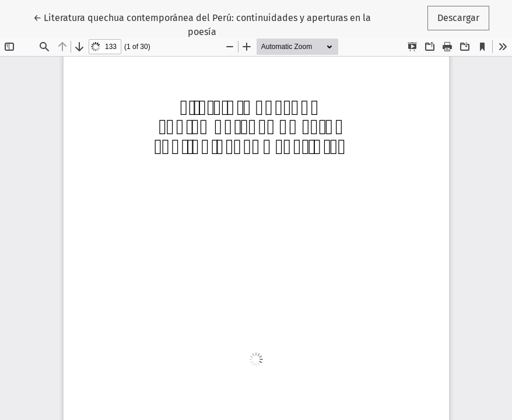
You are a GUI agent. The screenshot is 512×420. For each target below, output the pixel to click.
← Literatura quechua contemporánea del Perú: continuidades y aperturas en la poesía (202, 24)
